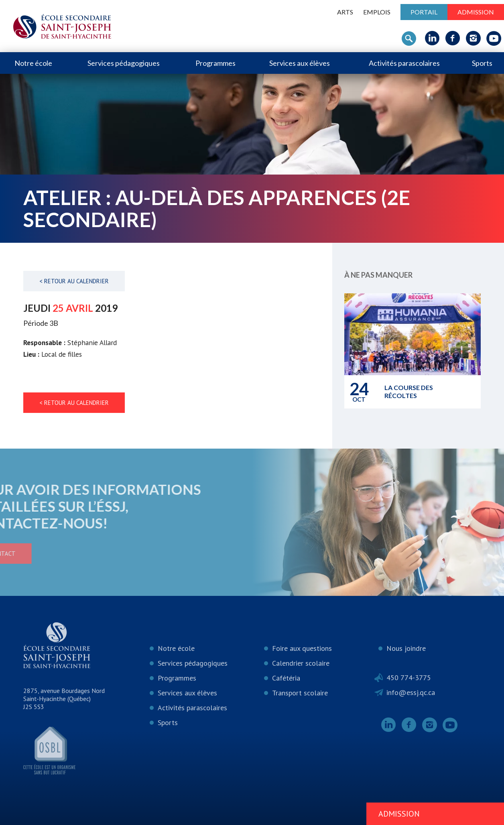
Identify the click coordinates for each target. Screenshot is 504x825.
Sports (482, 63)
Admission (476, 12)
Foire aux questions (302, 648)
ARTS (345, 12)
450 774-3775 (409, 678)
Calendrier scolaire (301, 663)
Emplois (377, 12)
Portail (424, 12)
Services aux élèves (300, 63)
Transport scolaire (300, 693)
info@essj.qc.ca (411, 692)
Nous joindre (406, 648)
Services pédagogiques (124, 63)
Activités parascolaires (404, 63)
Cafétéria (286, 678)
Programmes (215, 63)
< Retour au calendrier (74, 281)
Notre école (33, 63)
